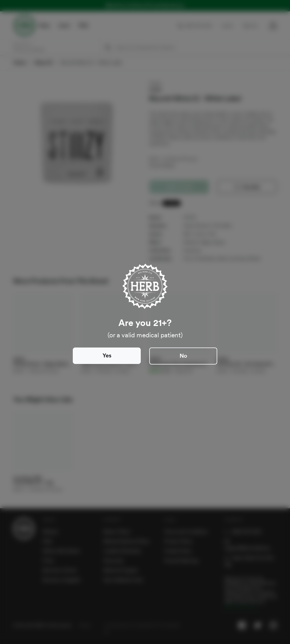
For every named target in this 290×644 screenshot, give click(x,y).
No (183, 356)
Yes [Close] (107, 355)
